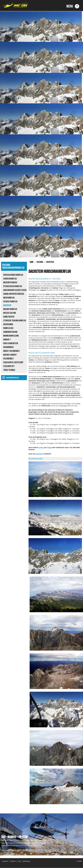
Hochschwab (8, 324)
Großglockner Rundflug (13, 275)
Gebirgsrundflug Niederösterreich (10, 281)
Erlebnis (40, 262)
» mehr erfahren (8, 850)
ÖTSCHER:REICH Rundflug (13, 286)
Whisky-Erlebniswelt (12, 351)
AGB (19, 861)
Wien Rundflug (9, 298)
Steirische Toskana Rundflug (15, 320)
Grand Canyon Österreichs (14, 294)
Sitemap (13, 861)
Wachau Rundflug (10, 309)
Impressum (26, 861)
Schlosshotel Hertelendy (13, 362)
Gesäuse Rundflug (10, 301)
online (41, 448)
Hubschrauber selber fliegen (15, 290)
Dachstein (7, 305)
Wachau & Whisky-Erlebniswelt (10, 357)
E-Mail (49, 448)
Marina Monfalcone (11, 336)
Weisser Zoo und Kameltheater (10, 315)
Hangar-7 (7, 339)
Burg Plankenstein (11, 343)
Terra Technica (9, 370)
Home (32, 262)
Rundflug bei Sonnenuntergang (10, 330)
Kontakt (5, 861)
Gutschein (39, 454)
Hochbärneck (8, 347)
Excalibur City (9, 366)
